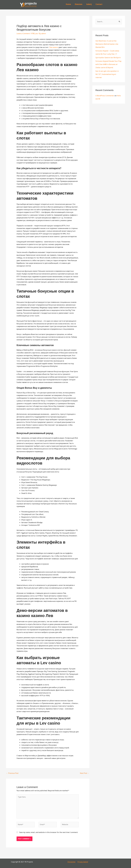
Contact (99, 4)
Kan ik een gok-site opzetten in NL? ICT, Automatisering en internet (107, 74)
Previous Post (12, 773)
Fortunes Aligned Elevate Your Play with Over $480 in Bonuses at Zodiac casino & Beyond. (108, 64)
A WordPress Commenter (105, 96)
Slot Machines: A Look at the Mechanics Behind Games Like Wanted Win (107, 44)
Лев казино (54, 47)
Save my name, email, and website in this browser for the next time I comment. (49, 832)
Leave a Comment (23, 33)
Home (68, 4)
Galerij (89, 4)
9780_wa (34, 33)
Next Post (85, 773)
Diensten (79, 4)
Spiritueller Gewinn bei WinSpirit (108, 58)
